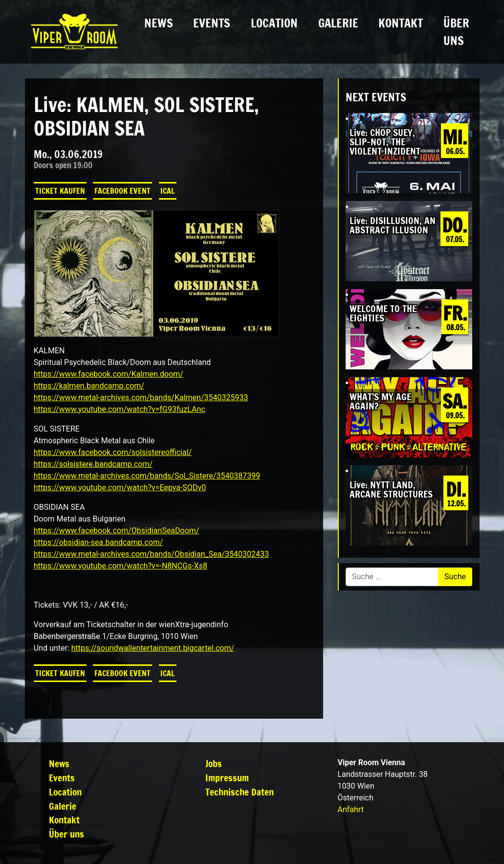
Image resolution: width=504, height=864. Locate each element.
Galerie (338, 23)
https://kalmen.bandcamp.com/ (89, 386)
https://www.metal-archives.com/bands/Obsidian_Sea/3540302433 (151, 554)
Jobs (214, 763)
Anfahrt (350, 809)
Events (212, 23)
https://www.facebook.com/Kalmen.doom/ (109, 374)
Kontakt (401, 23)
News (159, 23)
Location (274, 23)
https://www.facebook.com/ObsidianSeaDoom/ (117, 531)
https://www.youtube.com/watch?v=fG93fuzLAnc (120, 409)
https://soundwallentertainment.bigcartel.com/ (153, 648)
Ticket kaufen (60, 191)
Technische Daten (240, 792)
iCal (168, 191)
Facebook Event (122, 191)
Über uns (456, 32)
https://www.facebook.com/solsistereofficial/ (113, 452)
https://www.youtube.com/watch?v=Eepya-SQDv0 (120, 488)
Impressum (227, 778)
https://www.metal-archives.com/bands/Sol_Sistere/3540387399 (147, 476)
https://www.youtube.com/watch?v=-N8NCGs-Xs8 (121, 566)
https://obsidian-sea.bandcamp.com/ (99, 542)
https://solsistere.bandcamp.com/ (93, 464)
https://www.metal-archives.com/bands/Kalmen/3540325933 (141, 398)
